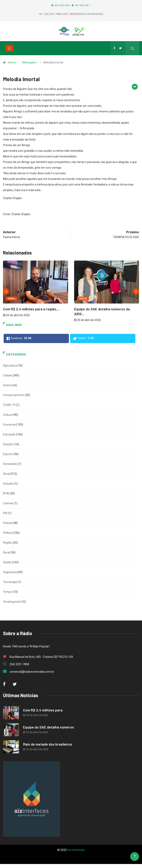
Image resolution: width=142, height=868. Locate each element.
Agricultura (10, 366)
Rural (6, 552)
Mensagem (29, 62)
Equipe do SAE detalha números (48, 727)
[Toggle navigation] (9, 48)
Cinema (8, 385)
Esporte (8, 454)
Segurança (10, 572)
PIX (5, 513)
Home (12, 62)
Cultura (8, 415)
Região (7, 543)
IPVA (6, 493)
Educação (9, 434)
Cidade (7, 375)
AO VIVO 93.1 (81, 5)
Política (8, 533)
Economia (9, 425)
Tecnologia (10, 582)
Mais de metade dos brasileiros (48, 744)
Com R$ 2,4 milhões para (43, 710)
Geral (12, 299)
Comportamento (14, 395)
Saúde (83, 299)
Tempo (8, 592)
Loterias (8, 503)
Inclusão (8, 484)
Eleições (8, 444)
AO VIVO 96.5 (61, 5)
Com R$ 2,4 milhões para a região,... (31, 309)
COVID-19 (9, 405)
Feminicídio (10, 464)
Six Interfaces (76, 850)
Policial (7, 523)
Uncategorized (12, 602)
